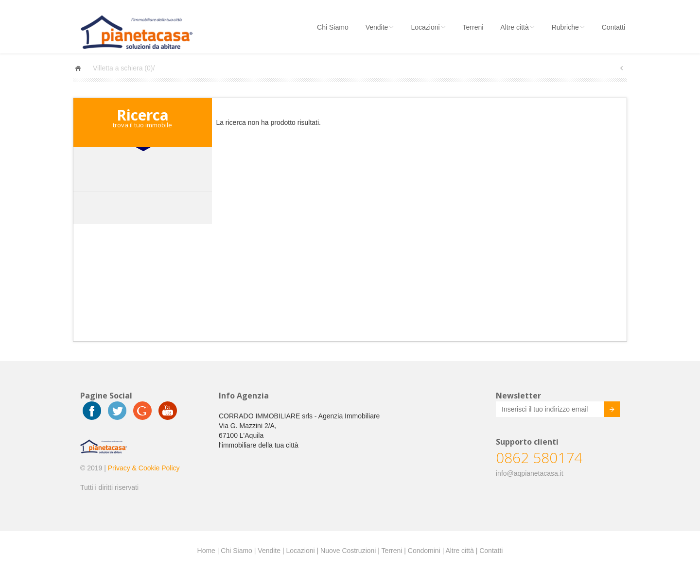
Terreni (473, 27)
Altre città (517, 27)
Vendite (380, 27)
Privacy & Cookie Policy (144, 468)
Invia (605, 411)
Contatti (613, 27)
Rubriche (568, 27)
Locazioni (428, 27)
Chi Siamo (333, 27)
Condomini (424, 551)
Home (206, 551)
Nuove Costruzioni (348, 551)
